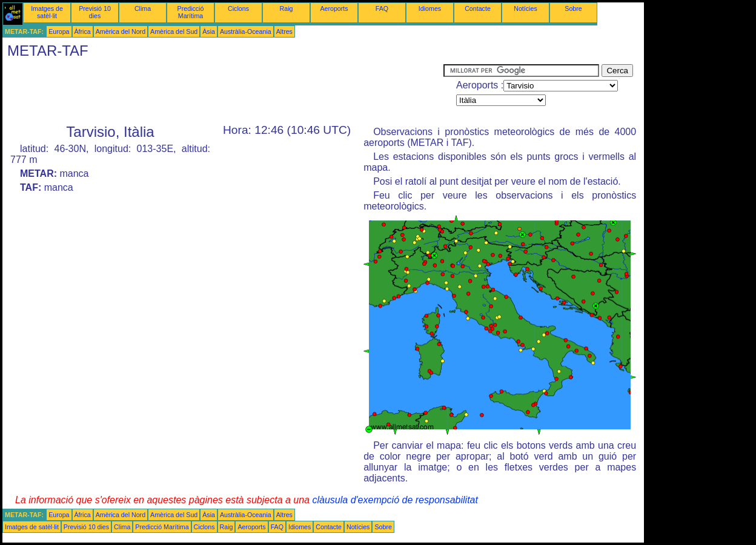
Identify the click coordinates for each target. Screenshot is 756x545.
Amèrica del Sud (174, 31)
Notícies (526, 8)
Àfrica (83, 31)
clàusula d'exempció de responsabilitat (395, 500)
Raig (287, 8)
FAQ (382, 8)
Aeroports (334, 8)
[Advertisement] (223, 91)
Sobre (573, 8)
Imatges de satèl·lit (47, 12)
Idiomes (430, 8)
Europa (59, 31)
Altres (284, 31)
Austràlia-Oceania (246, 31)
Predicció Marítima (191, 12)
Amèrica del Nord (121, 31)
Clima (143, 8)
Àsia (209, 31)
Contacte (478, 8)
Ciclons (238, 8)
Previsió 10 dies (95, 12)
